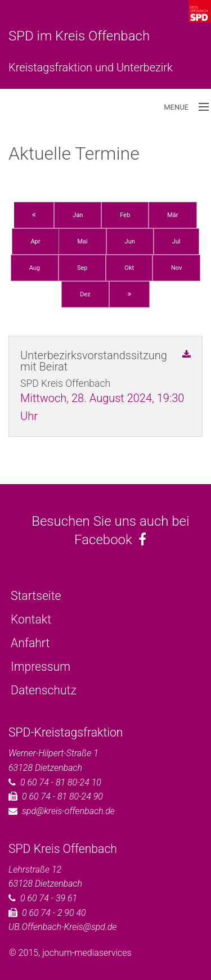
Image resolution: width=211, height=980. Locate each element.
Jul (176, 241)
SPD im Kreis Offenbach (79, 36)
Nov (176, 268)
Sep (82, 268)
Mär (172, 215)
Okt (129, 268)
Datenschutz (44, 690)
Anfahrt (30, 643)
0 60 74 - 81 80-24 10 (61, 782)
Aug (35, 268)
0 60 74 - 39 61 (49, 898)
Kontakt (31, 619)
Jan (78, 215)
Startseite (36, 596)
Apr (35, 241)
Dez (85, 294)
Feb (125, 215)
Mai (82, 241)
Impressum (41, 667)
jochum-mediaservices (87, 953)
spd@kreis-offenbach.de (68, 811)
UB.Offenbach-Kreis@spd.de (62, 927)
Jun (130, 241)
